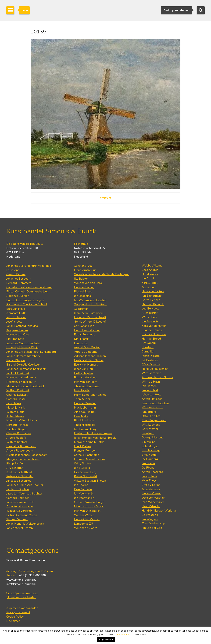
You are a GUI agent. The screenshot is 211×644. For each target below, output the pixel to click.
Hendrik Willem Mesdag (22, 420)
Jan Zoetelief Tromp (20, 528)
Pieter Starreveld (86, 476)
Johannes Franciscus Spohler (25, 485)
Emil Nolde (149, 455)
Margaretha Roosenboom (23, 459)
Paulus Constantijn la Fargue (25, 300)
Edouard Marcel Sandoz (90, 459)
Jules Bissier (150, 313)
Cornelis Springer (18, 498)
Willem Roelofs (17, 442)
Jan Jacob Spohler (18, 489)
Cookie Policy (15, 617)
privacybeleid (123, 635)
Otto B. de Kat (151, 416)
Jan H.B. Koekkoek (18, 373)
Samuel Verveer (17, 519)
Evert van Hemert (86, 365)
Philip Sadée (15, 463)
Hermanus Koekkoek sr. (22, 377)
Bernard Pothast (17, 425)
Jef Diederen (150, 360)
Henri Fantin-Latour (87, 330)
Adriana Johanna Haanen (90, 356)
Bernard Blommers (19, 283)
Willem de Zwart (85, 528)
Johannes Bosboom (19, 279)
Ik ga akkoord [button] (106, 639)
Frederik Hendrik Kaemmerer (93, 433)
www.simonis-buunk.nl (21, 580)
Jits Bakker (81, 279)
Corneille (148, 352)
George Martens (152, 438)
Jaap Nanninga (151, 450)
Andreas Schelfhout (19, 472)
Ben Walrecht (151, 506)
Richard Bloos (83, 292)
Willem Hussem (152, 407)
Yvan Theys (149, 480)
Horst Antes (150, 274)
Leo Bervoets (150, 309)
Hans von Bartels (153, 291)
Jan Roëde (148, 463)
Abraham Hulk (16, 313)
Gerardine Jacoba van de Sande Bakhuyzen (102, 274)
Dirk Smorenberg (85, 472)
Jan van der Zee (152, 528)
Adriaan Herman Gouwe (157, 377)
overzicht (105, 198)
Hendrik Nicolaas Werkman (159, 511)
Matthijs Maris (16, 408)
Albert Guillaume (86, 352)
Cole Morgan (150, 446)
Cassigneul (149, 343)
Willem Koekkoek (18, 390)
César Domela (151, 364)
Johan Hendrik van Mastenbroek (95, 438)
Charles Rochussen (19, 433)
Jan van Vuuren (152, 493)
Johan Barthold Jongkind (22, 326)
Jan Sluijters (82, 468)
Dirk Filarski (82, 339)
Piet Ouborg (150, 459)
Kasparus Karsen (17, 330)
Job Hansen (149, 386)
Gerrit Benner (151, 300)
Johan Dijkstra (151, 356)
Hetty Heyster (84, 373)
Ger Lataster (150, 429)
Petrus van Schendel (20, 476)
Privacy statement (18, 612)
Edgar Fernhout (84, 334)
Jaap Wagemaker (153, 502)
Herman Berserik (153, 304)
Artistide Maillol (85, 412)
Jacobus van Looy (85, 429)
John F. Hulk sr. (16, 317)
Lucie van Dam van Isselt (90, 317)
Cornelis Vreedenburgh (89, 502)
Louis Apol (13, 270)
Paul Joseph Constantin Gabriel (27, 304)
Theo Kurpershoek (154, 420)
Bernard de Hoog (85, 377)
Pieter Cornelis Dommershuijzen (27, 292)
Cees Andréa (150, 270)
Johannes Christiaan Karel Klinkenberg (31, 352)
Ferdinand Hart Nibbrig (89, 360)
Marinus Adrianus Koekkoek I (25, 386)
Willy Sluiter (83, 463)
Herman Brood (151, 339)
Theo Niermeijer (85, 425)
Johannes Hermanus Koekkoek (26, 369)
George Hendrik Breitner (90, 304)
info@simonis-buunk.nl (21, 584)
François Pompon (85, 451)
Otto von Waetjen (154, 498)
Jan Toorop (81, 485)
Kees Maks (81, 416)
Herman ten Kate (18, 334)
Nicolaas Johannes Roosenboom (27, 455)
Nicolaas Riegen (17, 429)
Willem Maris (15, 412)
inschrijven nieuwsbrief (22, 593)
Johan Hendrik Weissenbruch (25, 524)
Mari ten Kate (15, 339)
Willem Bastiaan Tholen (90, 481)
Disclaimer (13, 621)
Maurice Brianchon (154, 334)
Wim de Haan (151, 382)
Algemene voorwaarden (22, 608)
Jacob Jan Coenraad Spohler (24, 494)
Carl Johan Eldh (84, 326)
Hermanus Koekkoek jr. (21, 382)
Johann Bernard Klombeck (23, 356)
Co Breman (81, 309)
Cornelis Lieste (16, 399)
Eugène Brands (152, 330)
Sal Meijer (148, 442)
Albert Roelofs (16, 438)
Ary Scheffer (15, 468)
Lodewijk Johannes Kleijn (22, 347)
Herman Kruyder (85, 403)
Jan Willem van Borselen (90, 300)
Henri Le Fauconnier (155, 369)
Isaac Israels (82, 390)
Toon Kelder (82, 399)
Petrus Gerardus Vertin (22, 515)
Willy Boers (149, 317)
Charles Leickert (17, 395)
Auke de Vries (151, 489)
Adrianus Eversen (18, 296)
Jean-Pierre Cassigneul (89, 313)
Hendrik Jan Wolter (87, 519)
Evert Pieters (83, 446)
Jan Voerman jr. (84, 494)
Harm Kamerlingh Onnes (90, 395)
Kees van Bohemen (154, 326)
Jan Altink (148, 278)
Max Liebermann (85, 408)
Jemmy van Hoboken (155, 403)
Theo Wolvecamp (153, 523)
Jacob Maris (14, 403)
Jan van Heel (150, 390)
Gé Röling (148, 468)
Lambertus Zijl (84, 524)
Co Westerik (150, 515)
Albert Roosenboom (20, 451)
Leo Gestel (81, 343)
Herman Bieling (84, 287)
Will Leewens (151, 425)
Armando (148, 287)
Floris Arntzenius (85, 270)
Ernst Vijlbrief (151, 485)
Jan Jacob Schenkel (19, 481)
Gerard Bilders (16, 274)
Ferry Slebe (149, 476)
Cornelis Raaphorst (86, 455)
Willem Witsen (84, 515)
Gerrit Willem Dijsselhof (90, 322)
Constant (148, 347)
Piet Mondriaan (84, 420)
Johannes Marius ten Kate (23, 343)
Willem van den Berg (88, 283)
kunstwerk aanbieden (21, 597)
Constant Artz (83, 266)
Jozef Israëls (14, 322)
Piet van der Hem (86, 382)
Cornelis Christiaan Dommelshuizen (29, 287)
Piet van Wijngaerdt (87, 511)
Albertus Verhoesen (20, 506)
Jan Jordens (149, 412)
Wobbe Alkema (152, 266)
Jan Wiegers (150, 519)
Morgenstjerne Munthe (89, 442)
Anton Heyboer (152, 399)
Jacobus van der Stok (20, 502)
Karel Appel (150, 283)
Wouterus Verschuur (20, 511)
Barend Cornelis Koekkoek (23, 365)
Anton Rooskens (152, 472)
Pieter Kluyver (16, 360)
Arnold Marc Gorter (87, 347)
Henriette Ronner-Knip (21, 446)
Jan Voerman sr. (84, 498)
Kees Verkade (83, 489)
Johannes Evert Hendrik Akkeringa (29, 266)
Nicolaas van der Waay (89, 506)
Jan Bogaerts (82, 296)
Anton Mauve (15, 416)
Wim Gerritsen (151, 373)
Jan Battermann (152, 296)
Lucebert (148, 433)
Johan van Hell (84, 369)
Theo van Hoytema (87, 386)
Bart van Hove (16, 309)
